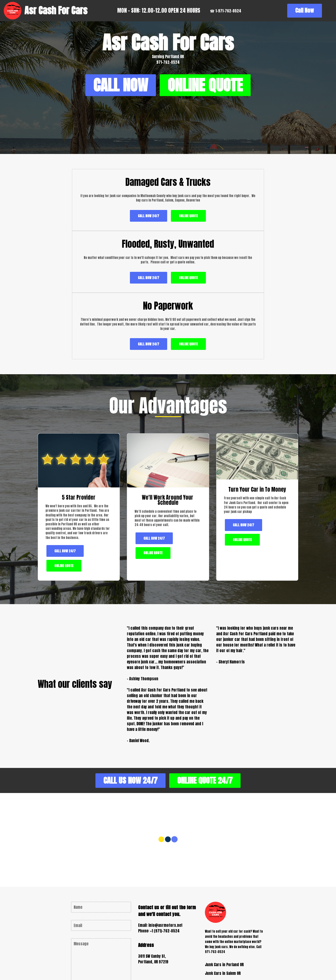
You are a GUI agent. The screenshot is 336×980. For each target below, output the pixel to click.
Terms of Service (232, 963)
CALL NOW (168, 87)
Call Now (312, 10)
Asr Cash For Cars (56, 11)
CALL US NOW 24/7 (126, 719)
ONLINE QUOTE (168, 116)
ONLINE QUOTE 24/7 (209, 719)
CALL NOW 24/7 (79, 268)
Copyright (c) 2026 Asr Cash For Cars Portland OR (135, 963)
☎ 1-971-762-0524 (229, 11)
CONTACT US (101, 931)
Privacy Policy (199, 963)
